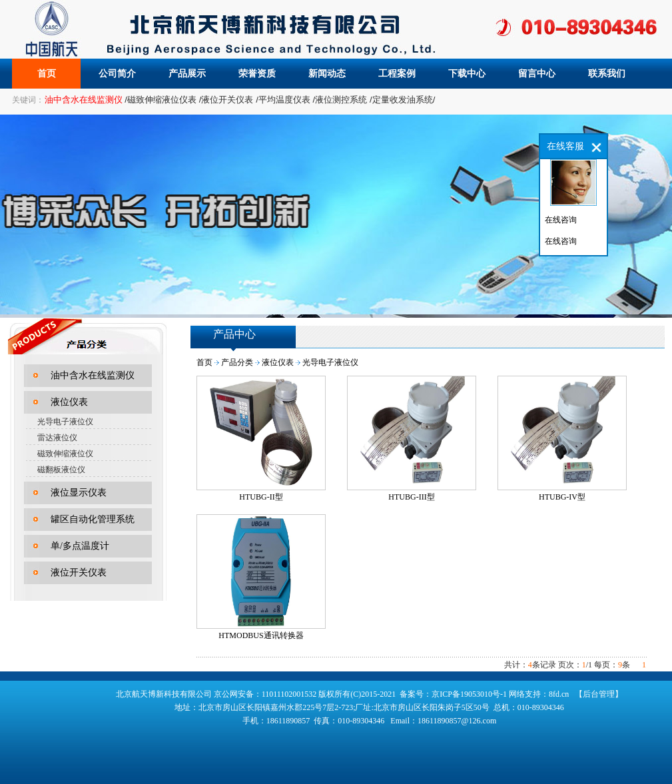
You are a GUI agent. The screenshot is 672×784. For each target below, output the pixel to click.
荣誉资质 (257, 74)
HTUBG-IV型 (562, 497)
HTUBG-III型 (411, 497)
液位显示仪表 (79, 493)
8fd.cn (559, 694)
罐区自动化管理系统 (93, 519)
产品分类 (237, 362)
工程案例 (397, 74)
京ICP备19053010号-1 (469, 694)
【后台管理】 (599, 694)
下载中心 (467, 74)
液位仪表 (69, 402)
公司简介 (117, 74)
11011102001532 (290, 694)
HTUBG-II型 (261, 497)
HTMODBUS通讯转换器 (261, 635)
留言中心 (537, 74)
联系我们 (607, 74)
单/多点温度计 (80, 546)
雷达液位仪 (57, 438)
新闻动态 (327, 74)
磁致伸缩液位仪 (65, 454)
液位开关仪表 (79, 573)
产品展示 (187, 74)
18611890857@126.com (457, 721)
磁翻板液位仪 (61, 470)
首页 (47, 74)
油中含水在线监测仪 (93, 375)
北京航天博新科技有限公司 (164, 694)
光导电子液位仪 (65, 422)
